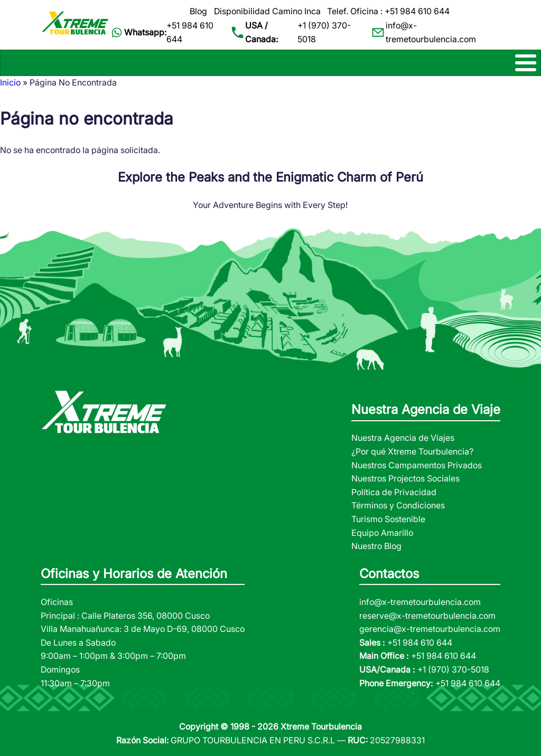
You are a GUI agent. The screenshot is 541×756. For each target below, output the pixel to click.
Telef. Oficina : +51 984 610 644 (388, 11)
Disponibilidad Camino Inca (267, 11)
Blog (198, 11)
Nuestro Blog (376, 546)
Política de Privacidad (394, 492)
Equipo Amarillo (382, 533)
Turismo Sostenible (388, 519)
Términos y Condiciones (398, 505)
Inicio (10, 82)
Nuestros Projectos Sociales (405, 478)
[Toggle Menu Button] (270, 63)
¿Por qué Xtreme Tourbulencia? (412, 451)
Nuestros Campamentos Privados (417, 465)
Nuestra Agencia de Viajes (403, 438)
